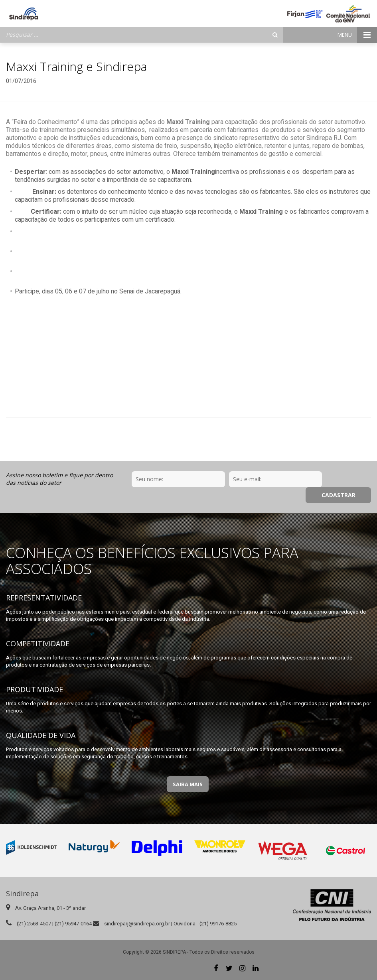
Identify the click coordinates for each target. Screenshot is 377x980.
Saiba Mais (188, 784)
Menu (357, 35)
